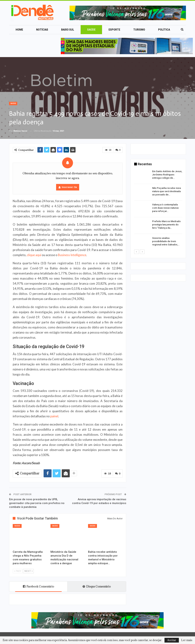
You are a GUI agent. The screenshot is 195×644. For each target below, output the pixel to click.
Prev (18, 571)
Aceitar (172, 640)
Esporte (114, 30)
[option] (158, 209)
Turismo (139, 30)
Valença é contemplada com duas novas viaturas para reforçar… (165, 208)
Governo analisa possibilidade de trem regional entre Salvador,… (166, 241)
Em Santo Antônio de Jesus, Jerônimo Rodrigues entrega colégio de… (167, 175)
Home (19, 30)
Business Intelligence (72, 255)
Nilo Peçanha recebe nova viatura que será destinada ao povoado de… (166, 191)
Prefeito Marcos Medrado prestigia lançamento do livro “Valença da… (166, 225)
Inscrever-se (69, 187)
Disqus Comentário (97, 586)
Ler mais (187, 640)
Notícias (42, 30)
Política (164, 30)
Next (28, 571)
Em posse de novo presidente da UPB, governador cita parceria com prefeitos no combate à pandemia (37, 503)
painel (54, 416)
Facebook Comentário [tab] (38, 586)
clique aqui (34, 255)
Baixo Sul (68, 30)
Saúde (91, 30)
